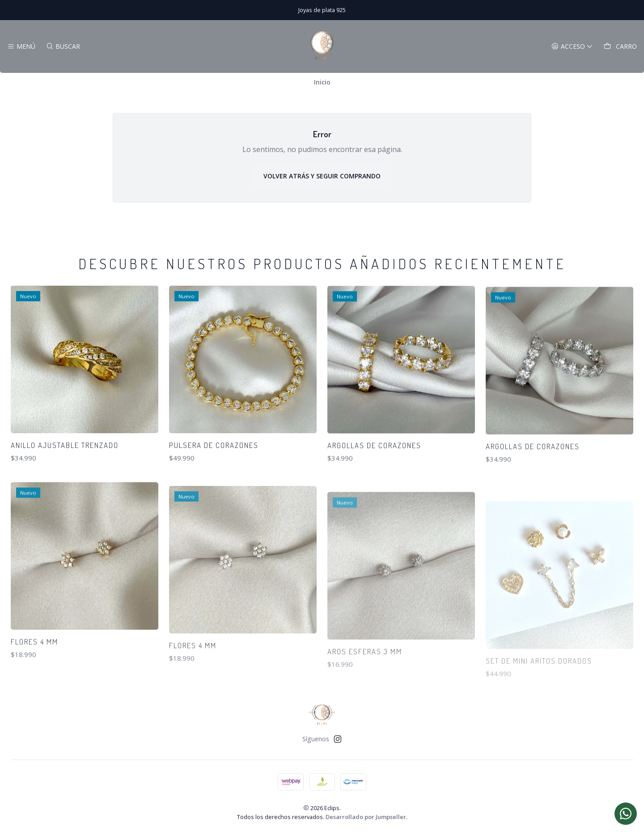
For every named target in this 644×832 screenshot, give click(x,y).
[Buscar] (63, 47)
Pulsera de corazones (214, 484)
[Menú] (21, 47)
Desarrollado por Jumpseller (366, 817)
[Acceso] (572, 47)
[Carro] (620, 47)
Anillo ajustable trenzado (65, 471)
